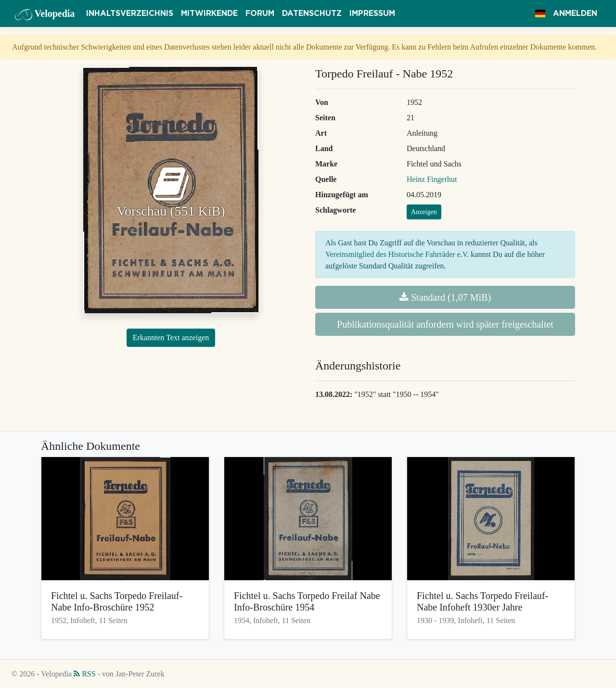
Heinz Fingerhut (432, 179)
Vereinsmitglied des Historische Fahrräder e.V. (397, 254)
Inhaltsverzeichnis (130, 13)
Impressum (372, 13)
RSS (84, 674)
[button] (540, 13)
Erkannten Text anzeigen (171, 338)
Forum (260, 13)
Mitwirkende (209, 13)
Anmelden (575, 13)
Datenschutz (312, 13)
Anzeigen (424, 212)
